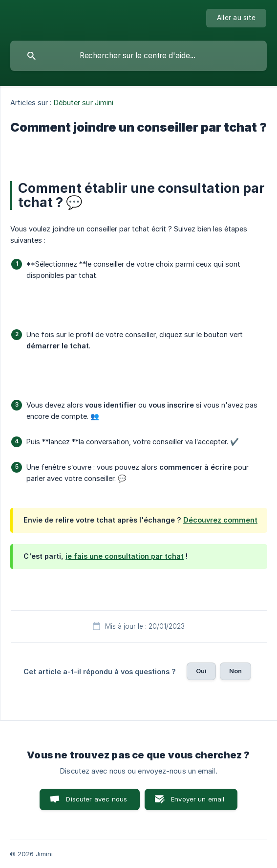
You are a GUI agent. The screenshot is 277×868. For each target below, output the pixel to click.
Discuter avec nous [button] (96, 799)
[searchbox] (138, 56)
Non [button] (235, 671)
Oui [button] (201, 671)
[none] (236, 18)
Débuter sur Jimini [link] (84, 103)
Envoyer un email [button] (198, 799)
